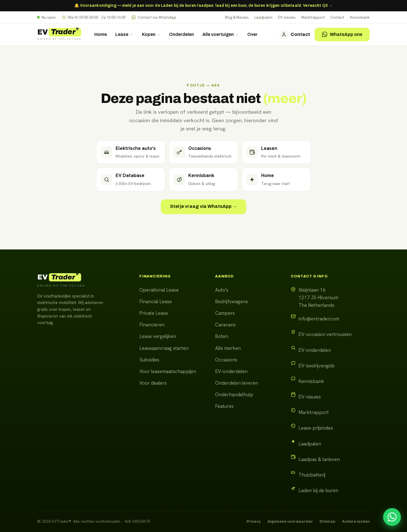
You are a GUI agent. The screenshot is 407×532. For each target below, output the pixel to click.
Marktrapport (313, 17)
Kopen (151, 34)
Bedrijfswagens (231, 301)
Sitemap (327, 521)
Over (252, 34)
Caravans (225, 325)
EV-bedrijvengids (317, 366)
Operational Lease (159, 290)
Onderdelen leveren (237, 383)
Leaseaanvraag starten (164, 348)
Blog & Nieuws (237, 17)
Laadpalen (263, 17)
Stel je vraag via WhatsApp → (203, 206)
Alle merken (228, 348)
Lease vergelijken (158, 336)
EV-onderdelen (231, 371)
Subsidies (149, 360)
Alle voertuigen (221, 34)
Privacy (254, 521)
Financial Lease (156, 301)
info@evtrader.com (319, 319)
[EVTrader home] (59, 35)
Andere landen (356, 521)
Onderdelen (181, 34)
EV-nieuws (287, 17)
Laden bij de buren (318, 490)
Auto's (222, 290)
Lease (124, 34)
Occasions (226, 360)
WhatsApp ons (342, 34)
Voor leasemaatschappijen (168, 371)
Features (224, 406)
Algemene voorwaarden (290, 521)
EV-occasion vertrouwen (325, 334)
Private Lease (154, 313)
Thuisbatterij (312, 475)
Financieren (152, 325)
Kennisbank (360, 17)
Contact (337, 17)
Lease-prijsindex (316, 428)
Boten (222, 336)
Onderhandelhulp (234, 395)
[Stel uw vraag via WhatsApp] (392, 517)
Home (101, 34)
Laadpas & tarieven (319, 459)
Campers (225, 313)
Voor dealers (153, 383)
